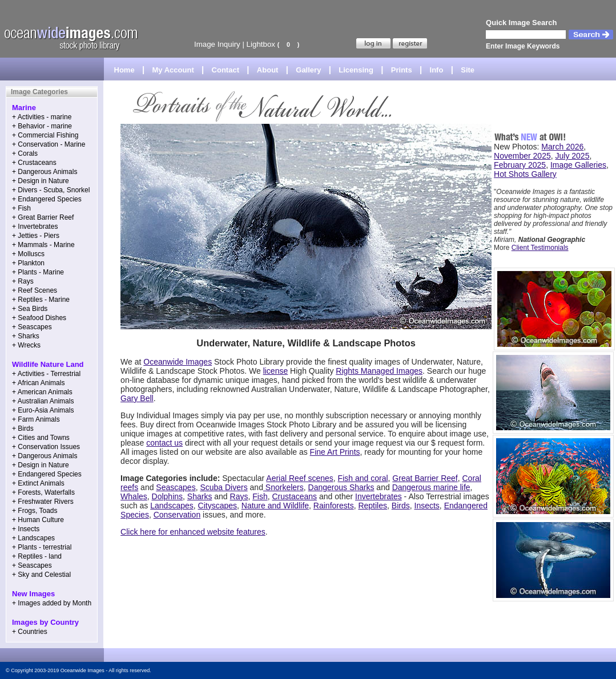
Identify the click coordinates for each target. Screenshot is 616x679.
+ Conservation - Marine (49, 144)
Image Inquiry (217, 44)
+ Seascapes (32, 327)
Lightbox (261, 44)
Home (124, 70)
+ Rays (23, 281)
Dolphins (167, 496)
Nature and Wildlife (275, 506)
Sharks (200, 496)
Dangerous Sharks (341, 487)
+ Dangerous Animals (45, 172)
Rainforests (334, 506)
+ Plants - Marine (38, 272)
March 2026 (562, 147)
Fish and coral (363, 478)
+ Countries (30, 632)
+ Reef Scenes (35, 290)
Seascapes (176, 487)
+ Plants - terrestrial (42, 547)
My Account (173, 70)
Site (468, 70)
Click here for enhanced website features (193, 532)
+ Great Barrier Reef (43, 217)
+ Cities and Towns (41, 438)
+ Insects (26, 529)
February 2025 (520, 165)
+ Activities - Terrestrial (46, 374)
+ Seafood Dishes (39, 318)
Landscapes (172, 506)
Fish (260, 496)
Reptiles (373, 506)
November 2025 (522, 156)
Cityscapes (218, 506)
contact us (164, 443)
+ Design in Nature (41, 181)
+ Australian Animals (43, 401)
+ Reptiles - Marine (41, 300)
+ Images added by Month (52, 603)
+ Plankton (28, 263)
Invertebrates (379, 496)
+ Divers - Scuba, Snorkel (51, 190)
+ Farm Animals (36, 419)
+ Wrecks (26, 345)
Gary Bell (137, 398)
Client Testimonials (540, 248)
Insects (427, 506)
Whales (134, 496)
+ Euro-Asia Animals (43, 410)
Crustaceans (294, 496)
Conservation (177, 515)
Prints (402, 70)
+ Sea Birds (30, 309)
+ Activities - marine (42, 117)
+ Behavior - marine (42, 126)
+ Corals (25, 153)
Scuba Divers (224, 487)
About (268, 70)
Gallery (308, 70)
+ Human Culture (38, 520)
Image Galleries (578, 165)
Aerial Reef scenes (300, 478)
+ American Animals (42, 392)
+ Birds (23, 429)
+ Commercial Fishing (45, 135)
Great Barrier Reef (425, 478)
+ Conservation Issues (46, 447)
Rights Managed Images (379, 371)
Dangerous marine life (431, 487)
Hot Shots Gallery (525, 174)
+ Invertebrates (35, 227)
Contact (226, 70)
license (276, 371)
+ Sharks (26, 336)
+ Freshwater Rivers (43, 502)
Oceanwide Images (178, 362)
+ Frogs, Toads (35, 511)
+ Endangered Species (47, 199)
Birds (401, 506)
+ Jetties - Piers (36, 236)
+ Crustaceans (34, 163)
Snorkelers (283, 487)
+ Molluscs (28, 254)
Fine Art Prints (335, 452)
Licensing (356, 70)
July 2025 (573, 156)
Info (437, 70)
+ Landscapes (33, 538)
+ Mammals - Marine (43, 245)
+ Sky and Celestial (41, 575)
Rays (239, 496)
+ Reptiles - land (37, 556)
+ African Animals (38, 383)
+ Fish (21, 208)
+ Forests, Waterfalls (43, 492)
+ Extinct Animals (38, 483)
